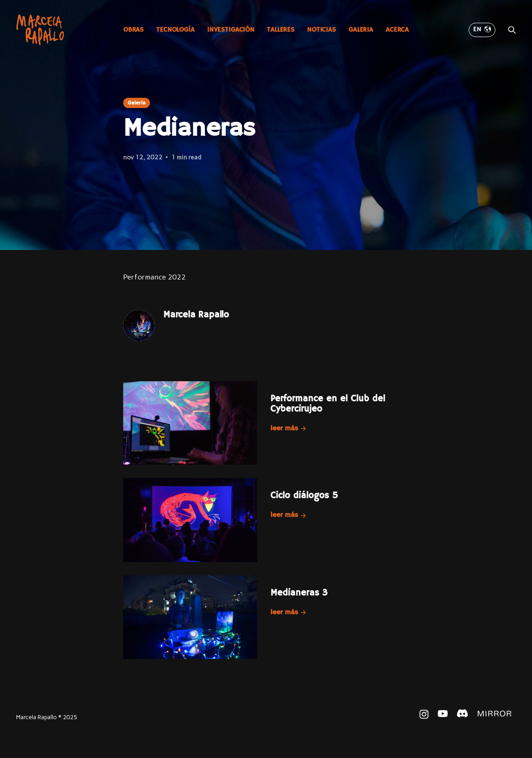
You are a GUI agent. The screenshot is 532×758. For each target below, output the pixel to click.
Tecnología (175, 30)
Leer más (289, 429)
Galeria (361, 30)
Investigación (231, 30)
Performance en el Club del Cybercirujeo (328, 404)
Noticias (322, 30)
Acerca (397, 30)
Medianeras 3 (299, 593)
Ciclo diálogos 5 (304, 496)
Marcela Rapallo (196, 315)
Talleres (281, 30)
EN (482, 29)
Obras (133, 30)
